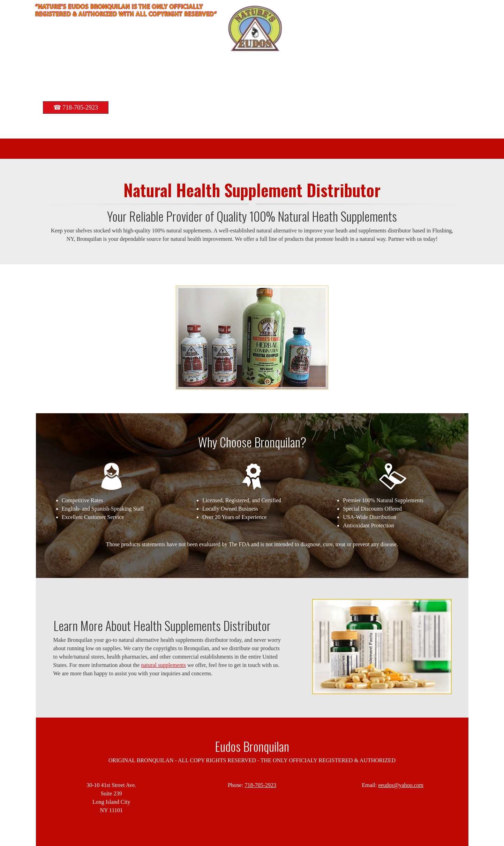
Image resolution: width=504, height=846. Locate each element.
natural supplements (163, 665)
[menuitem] (235, 149)
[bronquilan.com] (255, 29)
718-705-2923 (260, 785)
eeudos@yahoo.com (401, 785)
